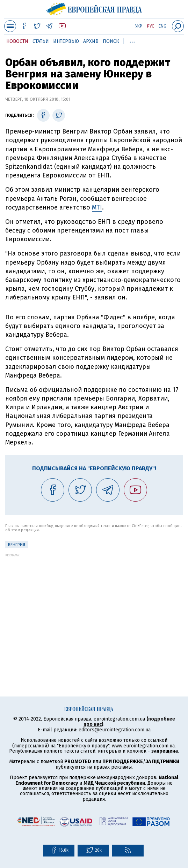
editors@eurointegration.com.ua (115, 730)
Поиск (111, 41)
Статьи (41, 41)
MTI (97, 207)
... (132, 40)
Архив (91, 41)
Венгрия (17, 545)
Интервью (66, 41)
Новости (17, 41)
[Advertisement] (94, 606)
